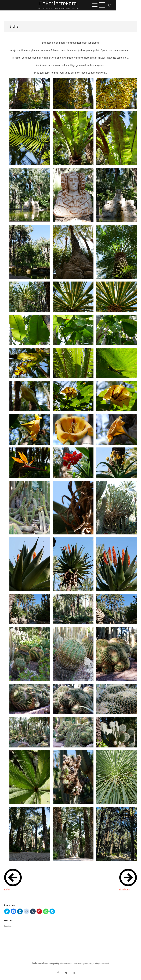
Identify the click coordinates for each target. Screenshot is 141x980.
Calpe (7, 890)
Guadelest (125, 890)
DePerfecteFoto (71, 4)
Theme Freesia (66, 964)
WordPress (78, 964)
